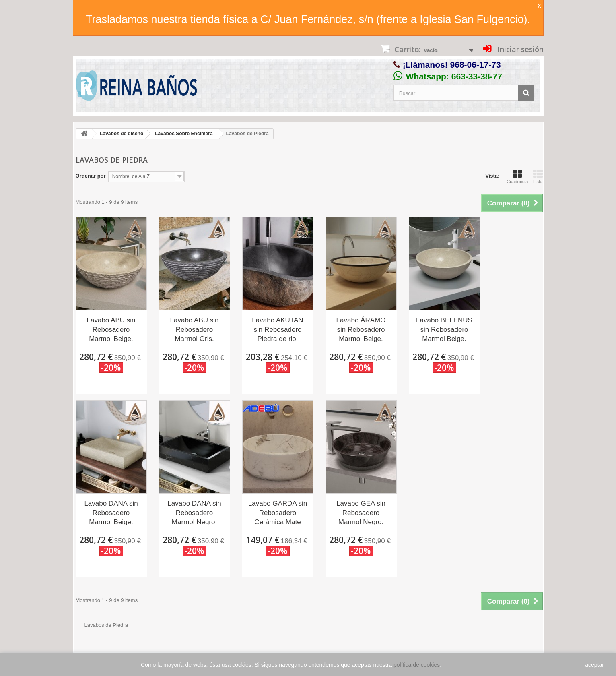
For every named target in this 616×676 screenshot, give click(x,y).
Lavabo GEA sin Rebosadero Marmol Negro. (361, 513)
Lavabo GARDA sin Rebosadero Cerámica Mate (278, 513)
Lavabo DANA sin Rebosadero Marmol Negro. (194, 513)
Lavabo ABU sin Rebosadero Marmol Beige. (111, 330)
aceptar (594, 665)
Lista (538, 177)
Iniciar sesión (519, 49)
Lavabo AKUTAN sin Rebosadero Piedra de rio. (277, 330)
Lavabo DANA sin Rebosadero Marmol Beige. (111, 513)
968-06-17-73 (476, 65)
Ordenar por (91, 176)
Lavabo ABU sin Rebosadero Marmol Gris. (195, 330)
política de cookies (417, 665)
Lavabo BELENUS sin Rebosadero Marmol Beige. (444, 330)
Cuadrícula (517, 177)
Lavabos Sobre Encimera (184, 134)
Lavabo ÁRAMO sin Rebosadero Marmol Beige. (361, 330)
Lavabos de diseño (122, 134)
